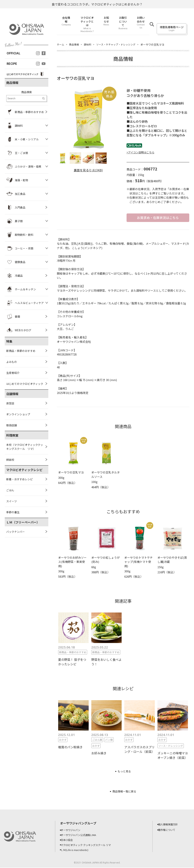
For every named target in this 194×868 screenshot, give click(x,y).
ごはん (10, 490)
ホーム (61, 45)
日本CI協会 (69, 840)
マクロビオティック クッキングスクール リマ (89, 845)
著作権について (169, 830)
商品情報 (75, 45)
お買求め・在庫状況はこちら (158, 218)
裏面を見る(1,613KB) (88, 170)
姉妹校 (10, 460)
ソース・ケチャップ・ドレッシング (119, 45)
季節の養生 (13, 512)
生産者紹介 (13, 373)
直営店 (10, 403)
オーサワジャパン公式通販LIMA (81, 835)
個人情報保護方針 (170, 825)
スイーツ (12, 501)
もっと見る (124, 772)
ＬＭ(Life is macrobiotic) (78, 850)
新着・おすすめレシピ (20, 479)
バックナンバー (16, 532)
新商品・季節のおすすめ (21, 351)
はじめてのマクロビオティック (25, 384)
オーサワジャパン (73, 830)
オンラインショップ (18, 414)
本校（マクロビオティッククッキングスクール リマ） (25, 447)
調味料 (89, 45)
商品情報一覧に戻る (124, 792)
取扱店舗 (12, 425)
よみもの (12, 362)
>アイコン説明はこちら (140, 152)
